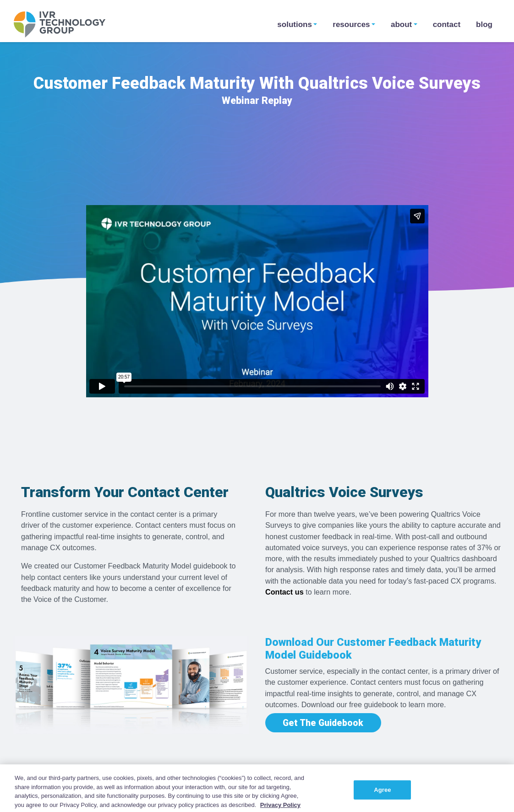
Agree (383, 797)
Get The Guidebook (323, 723)
